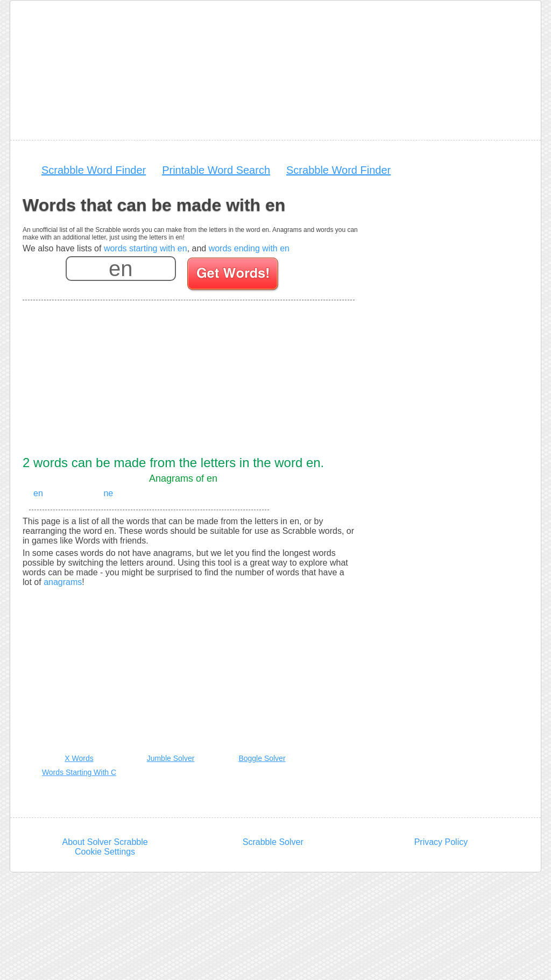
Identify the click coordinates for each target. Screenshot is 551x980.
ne (108, 493)
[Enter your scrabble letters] (121, 269)
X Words (79, 758)
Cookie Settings (105, 852)
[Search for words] (234, 276)
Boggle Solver (262, 758)
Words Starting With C (79, 772)
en (38, 493)
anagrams (63, 582)
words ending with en (249, 248)
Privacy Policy (441, 842)
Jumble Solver (171, 758)
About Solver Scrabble (105, 842)
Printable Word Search (216, 170)
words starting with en (146, 248)
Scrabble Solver (273, 842)
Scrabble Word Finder (94, 170)
